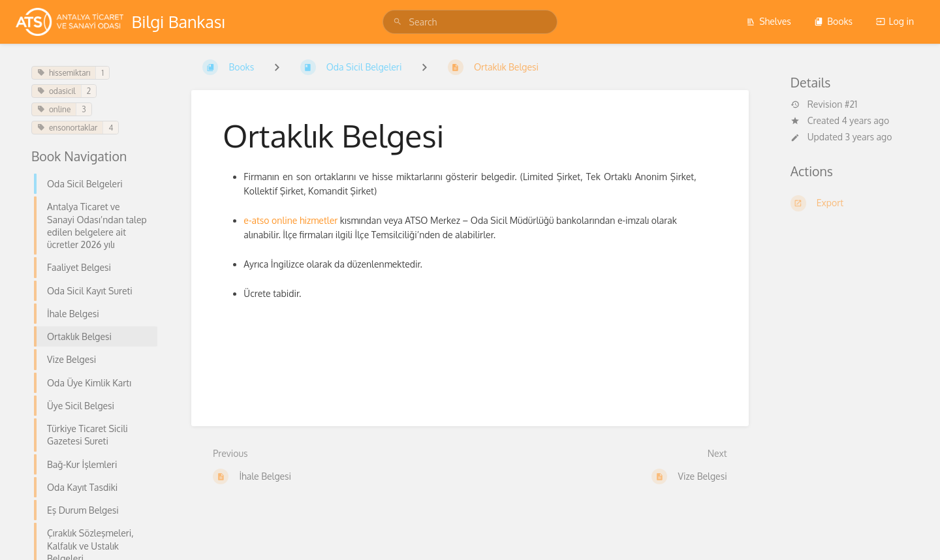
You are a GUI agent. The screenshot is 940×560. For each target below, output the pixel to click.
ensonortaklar (67, 128)
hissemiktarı (64, 73)
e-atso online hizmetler (290, 220)
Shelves (769, 21)
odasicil (56, 91)
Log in (895, 21)
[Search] (399, 22)
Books (833, 21)
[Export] (850, 203)
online (54, 109)
